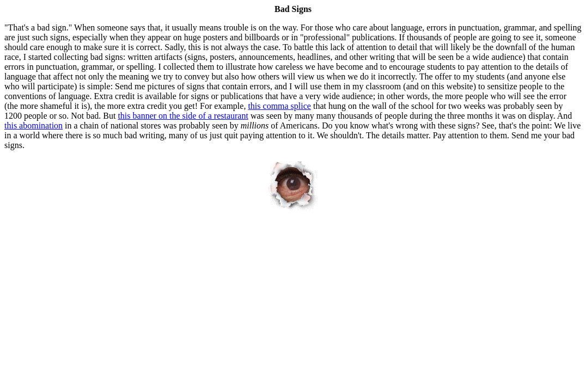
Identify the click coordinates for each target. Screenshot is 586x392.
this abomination (33, 125)
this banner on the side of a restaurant (183, 116)
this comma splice (279, 106)
